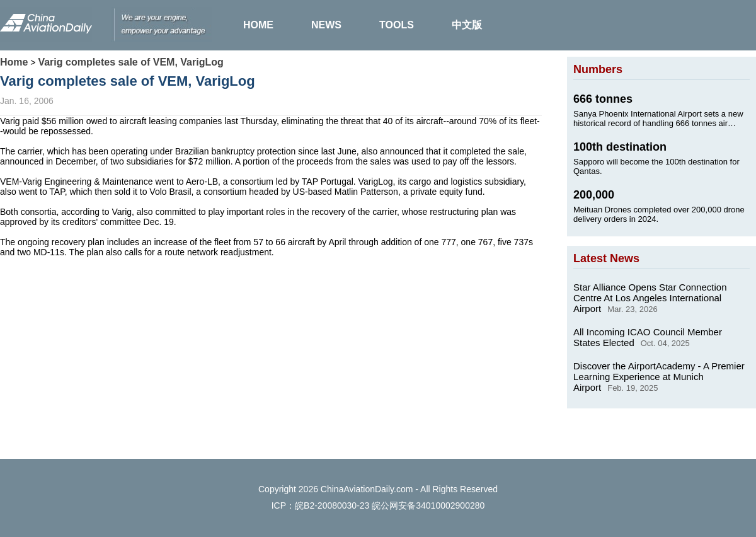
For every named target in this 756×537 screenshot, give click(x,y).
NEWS (326, 25)
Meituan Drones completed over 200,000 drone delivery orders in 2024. (659, 214)
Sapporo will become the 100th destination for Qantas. (656, 166)
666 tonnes (603, 99)
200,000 (594, 195)
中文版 (467, 25)
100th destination (620, 147)
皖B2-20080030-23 (332, 505)
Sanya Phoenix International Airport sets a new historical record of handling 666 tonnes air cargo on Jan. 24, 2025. (658, 118)
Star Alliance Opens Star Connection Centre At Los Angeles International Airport (650, 298)
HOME (258, 25)
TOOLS (397, 25)
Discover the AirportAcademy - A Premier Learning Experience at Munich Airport (659, 377)
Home (14, 62)
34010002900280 (450, 505)
